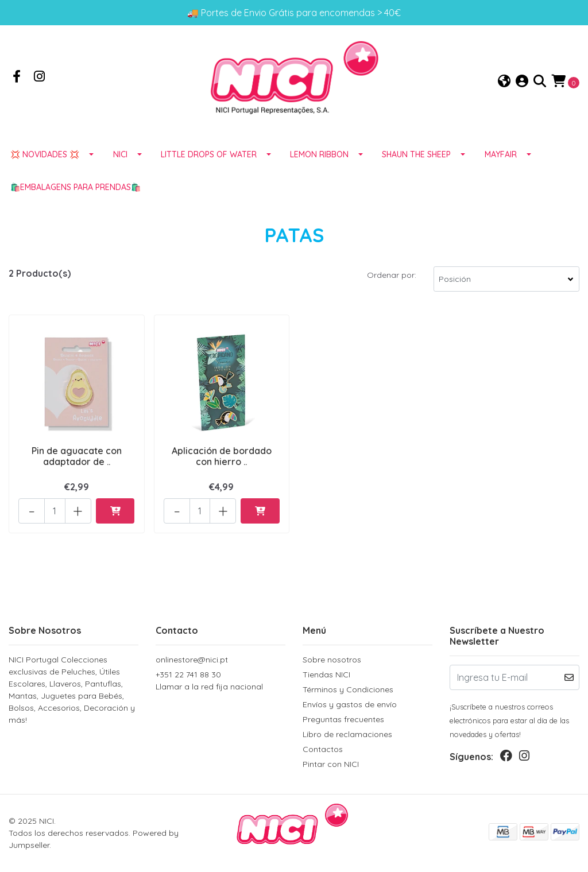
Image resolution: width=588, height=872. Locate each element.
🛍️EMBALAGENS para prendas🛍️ (76, 187)
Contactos (323, 749)
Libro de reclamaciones (347, 734)
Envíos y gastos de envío (350, 704)
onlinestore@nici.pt (192, 660)
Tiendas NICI (326, 675)
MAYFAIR (501, 154)
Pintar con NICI (331, 764)
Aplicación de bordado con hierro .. (222, 456)
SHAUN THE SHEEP (416, 154)
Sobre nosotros (332, 660)
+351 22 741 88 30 (220, 681)
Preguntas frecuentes (343, 719)
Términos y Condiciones (348, 689)
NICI (120, 154)
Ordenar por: (392, 275)
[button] (504, 82)
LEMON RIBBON (319, 154)
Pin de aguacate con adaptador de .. (77, 456)
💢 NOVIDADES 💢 (45, 154)
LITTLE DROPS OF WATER (209, 154)
